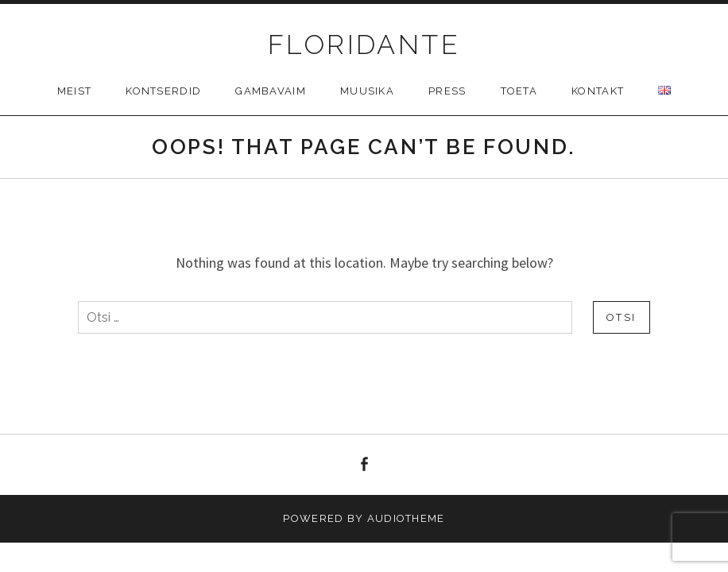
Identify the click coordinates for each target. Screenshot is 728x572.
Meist (75, 91)
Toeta (519, 91)
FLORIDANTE (364, 44)
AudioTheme (406, 518)
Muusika (367, 91)
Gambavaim (271, 91)
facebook (364, 465)
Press (447, 91)
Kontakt (598, 91)
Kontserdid (163, 91)
